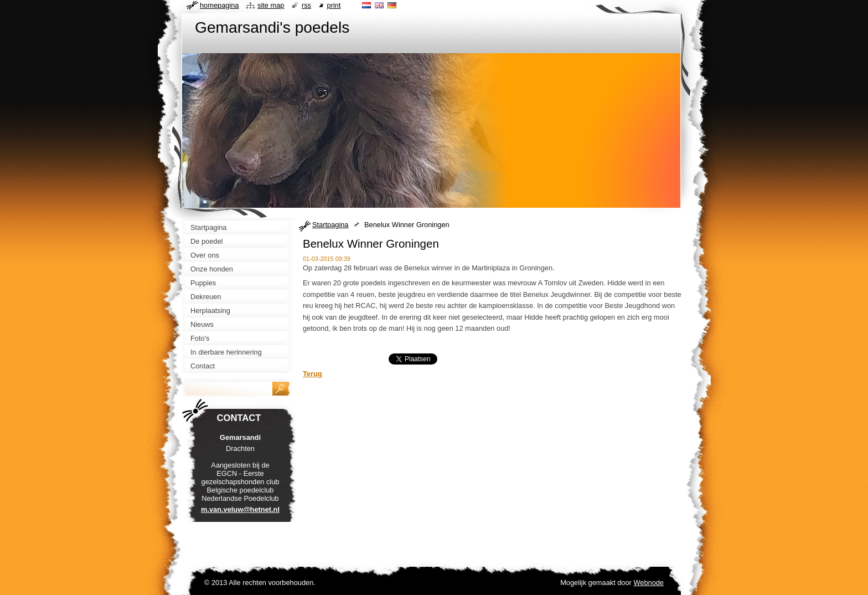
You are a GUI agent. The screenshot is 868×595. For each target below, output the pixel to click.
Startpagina (330, 225)
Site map (271, 5)
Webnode (649, 583)
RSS (306, 5)
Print (334, 5)
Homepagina (219, 5)
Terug (312, 374)
